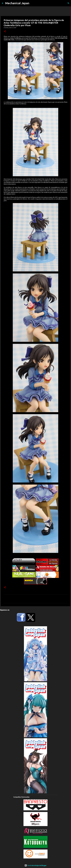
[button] (5, 31)
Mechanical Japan (17, 3)
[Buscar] (68, 3)
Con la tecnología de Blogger (36, 865)
